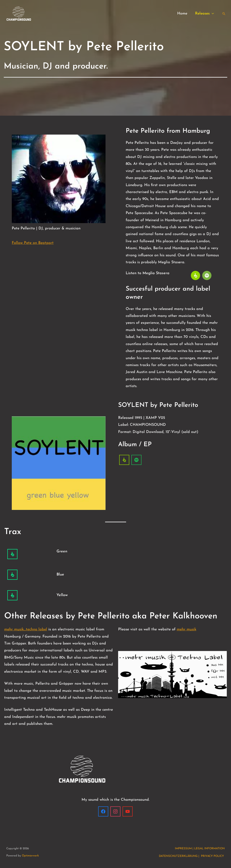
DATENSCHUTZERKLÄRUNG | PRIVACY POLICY (192, 856)
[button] (212, 14)
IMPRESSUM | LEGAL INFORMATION (200, 849)
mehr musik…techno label (26, 629)
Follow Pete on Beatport (33, 243)
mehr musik (187, 629)
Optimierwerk (30, 856)
